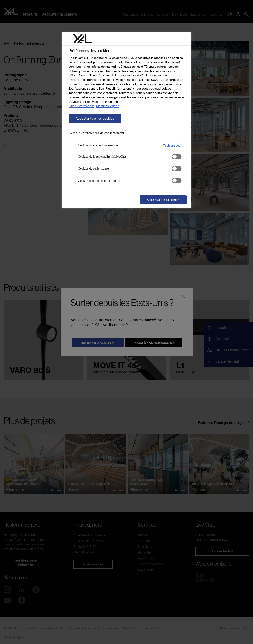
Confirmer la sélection (163, 200)
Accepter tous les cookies (95, 119)
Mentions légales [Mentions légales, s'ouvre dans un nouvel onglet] (108, 106)
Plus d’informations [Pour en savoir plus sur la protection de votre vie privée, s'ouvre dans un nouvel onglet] (82, 106)
